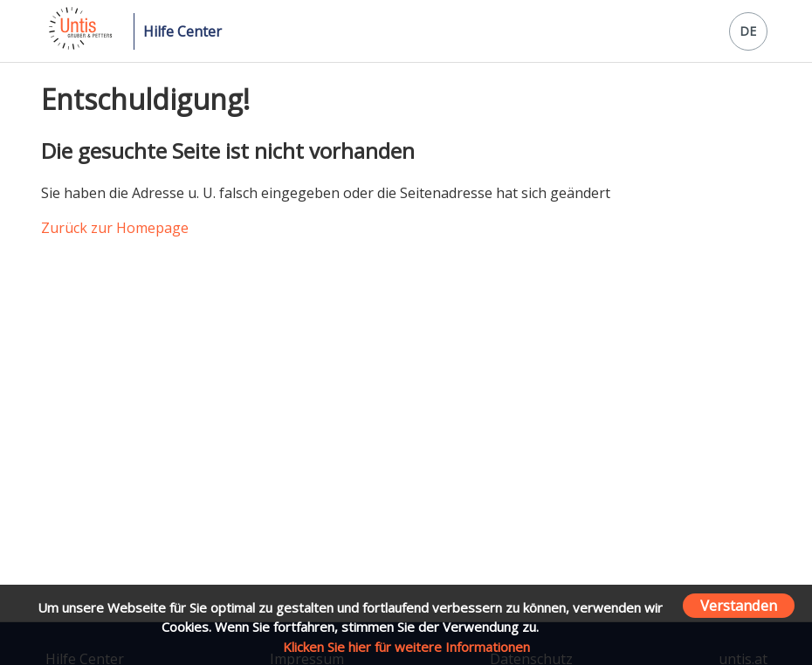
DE (748, 31)
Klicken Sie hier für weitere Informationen (406, 647)
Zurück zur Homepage (115, 228)
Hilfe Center (182, 31)
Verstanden (739, 605)
